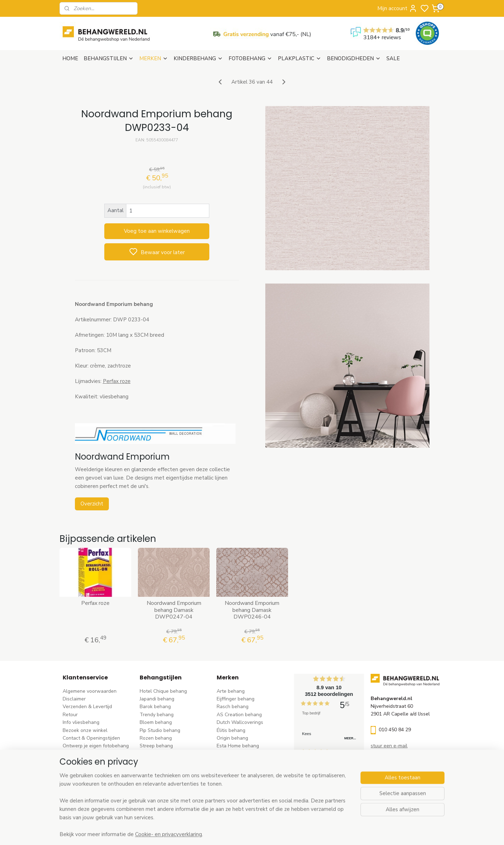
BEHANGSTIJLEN (109, 58)
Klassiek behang (158, 762)
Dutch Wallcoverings (240, 722)
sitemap (283, 832)
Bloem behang (156, 722)
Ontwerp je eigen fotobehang (96, 746)
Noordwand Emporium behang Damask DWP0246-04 (252, 610)
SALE (393, 58)
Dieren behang (156, 793)
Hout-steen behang (162, 777)
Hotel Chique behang (163, 691)
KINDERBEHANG (198, 58)
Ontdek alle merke (239, 801)
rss (296, 832)
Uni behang (152, 754)
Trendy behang (157, 715)
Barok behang (155, 707)
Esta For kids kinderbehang (247, 754)
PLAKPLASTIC (300, 58)
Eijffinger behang (236, 699)
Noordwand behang (239, 770)
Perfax (111, 381)
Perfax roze (95, 603)
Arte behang (231, 691)
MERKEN (154, 58)
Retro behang (155, 785)
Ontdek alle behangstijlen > (174, 801)
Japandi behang (157, 699)
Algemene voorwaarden (90, 691)
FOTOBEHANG (250, 58)
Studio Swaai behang (241, 793)
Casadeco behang (237, 785)
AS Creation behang (239, 715)
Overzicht (92, 504)
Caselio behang (234, 777)
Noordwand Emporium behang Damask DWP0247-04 (174, 610)
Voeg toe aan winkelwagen (157, 231)
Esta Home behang (238, 746)
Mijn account (397, 8)
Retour (70, 715)
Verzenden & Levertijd (87, 707)
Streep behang (156, 746)
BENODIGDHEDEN (354, 58)
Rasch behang (233, 707)
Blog (68, 754)
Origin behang (232, 738)
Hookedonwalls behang (243, 762)
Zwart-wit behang (160, 770)
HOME (70, 58)
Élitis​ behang (231, 730)
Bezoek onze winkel (85, 730)
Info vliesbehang (81, 722)
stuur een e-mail (389, 746)
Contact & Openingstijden (91, 738)
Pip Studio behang (160, 730)
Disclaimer (74, 699)
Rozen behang (156, 738)
